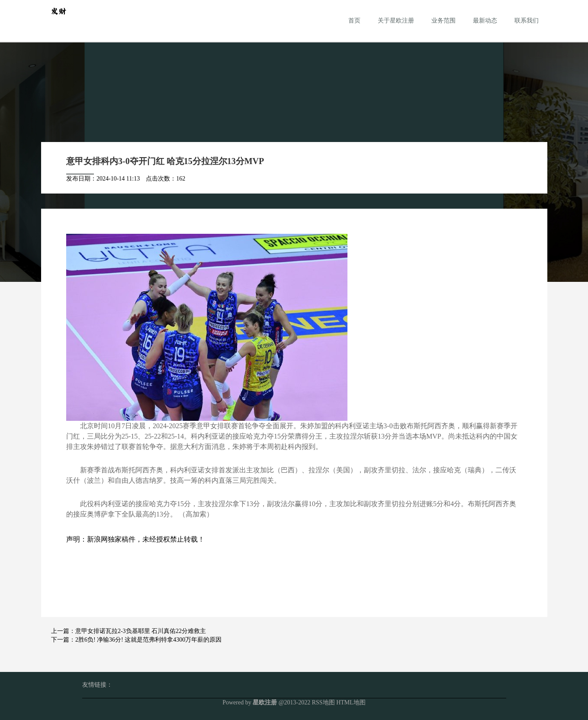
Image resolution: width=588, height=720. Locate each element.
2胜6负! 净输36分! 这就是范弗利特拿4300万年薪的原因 (148, 640)
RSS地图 (323, 702)
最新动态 (485, 21)
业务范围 (443, 21)
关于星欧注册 (396, 21)
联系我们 (527, 21)
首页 (354, 21)
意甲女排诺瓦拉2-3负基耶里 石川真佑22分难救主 (141, 631)
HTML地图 (351, 702)
